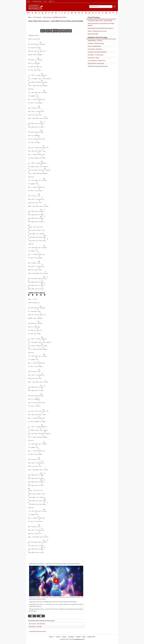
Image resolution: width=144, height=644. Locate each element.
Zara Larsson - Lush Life (35, 627)
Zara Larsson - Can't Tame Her (37, 624)
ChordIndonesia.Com (79, 639)
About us (51, 637)
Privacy (64, 637)
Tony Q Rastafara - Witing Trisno (97, 61)
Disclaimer (71, 637)
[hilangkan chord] (60, 31)
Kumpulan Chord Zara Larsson (38, 631)
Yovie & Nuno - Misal (93, 58)
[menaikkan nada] (48, 31)
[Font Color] (70, 31)
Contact (58, 637)
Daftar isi (51, 1)
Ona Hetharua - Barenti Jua (95, 49)
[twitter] (41, 616)
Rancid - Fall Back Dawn (94, 46)
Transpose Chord (37, 1)
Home (29, 1)
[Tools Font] (67, 31)
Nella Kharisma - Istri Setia (95, 41)
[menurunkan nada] (43, 31)
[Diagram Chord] (63, 31)
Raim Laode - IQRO (93, 34)
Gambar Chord (91, 637)
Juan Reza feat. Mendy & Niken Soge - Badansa (100, 28)
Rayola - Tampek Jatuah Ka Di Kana (97, 31)
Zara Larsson (37, 17)
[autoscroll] (54, 31)
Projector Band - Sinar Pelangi (96, 63)
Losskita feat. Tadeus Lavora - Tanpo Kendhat (100, 21)
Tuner (45, 1)
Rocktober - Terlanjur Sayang (96, 43)
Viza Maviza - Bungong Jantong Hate (98, 66)
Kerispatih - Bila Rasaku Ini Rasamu (97, 52)
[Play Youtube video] (56, 581)
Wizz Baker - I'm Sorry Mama (95, 55)
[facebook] (32, 616)
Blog (84, 637)
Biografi (78, 637)
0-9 (28, 13)
